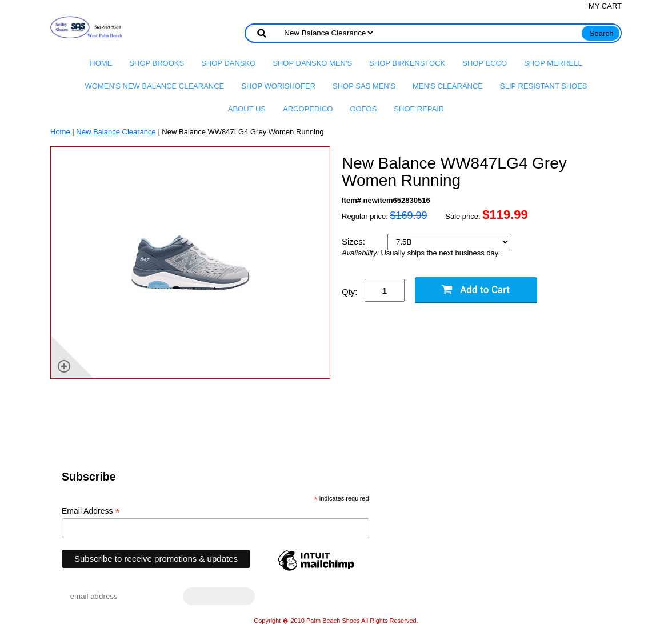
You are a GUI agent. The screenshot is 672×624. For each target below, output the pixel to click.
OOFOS (363, 109)
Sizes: (355, 242)
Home (101, 63)
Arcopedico (308, 109)
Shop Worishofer (278, 86)
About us (247, 109)
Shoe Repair (419, 109)
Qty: (350, 292)
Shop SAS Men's (364, 86)
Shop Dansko (228, 63)
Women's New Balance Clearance (155, 86)
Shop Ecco (485, 63)
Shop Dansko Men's (312, 63)
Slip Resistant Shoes (543, 86)
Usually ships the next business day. (421, 253)
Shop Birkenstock (407, 63)
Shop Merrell (553, 63)
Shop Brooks (157, 63)
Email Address (91, 511)
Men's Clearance (448, 86)
